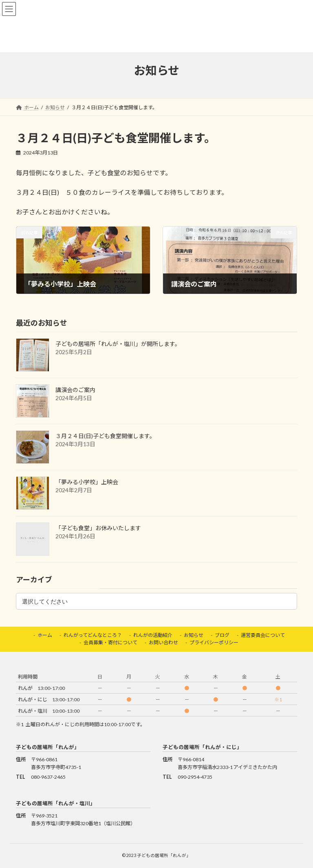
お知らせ (194, 635)
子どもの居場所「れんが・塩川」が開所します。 (118, 344)
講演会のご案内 (75, 390)
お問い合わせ (163, 642)
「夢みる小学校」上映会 (87, 482)
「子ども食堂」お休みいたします (98, 528)
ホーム (45, 635)
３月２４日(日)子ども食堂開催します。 (105, 436)
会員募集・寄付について (110, 642)
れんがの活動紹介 (153, 635)
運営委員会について (263, 635)
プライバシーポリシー (214, 642)
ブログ (222, 635)
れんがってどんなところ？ (93, 635)
